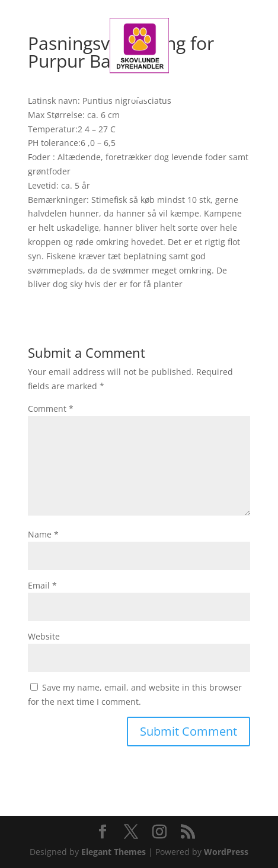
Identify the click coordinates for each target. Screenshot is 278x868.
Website (44, 636)
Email (42, 585)
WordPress (226, 852)
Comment (51, 408)
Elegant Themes (114, 852)
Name (43, 534)
